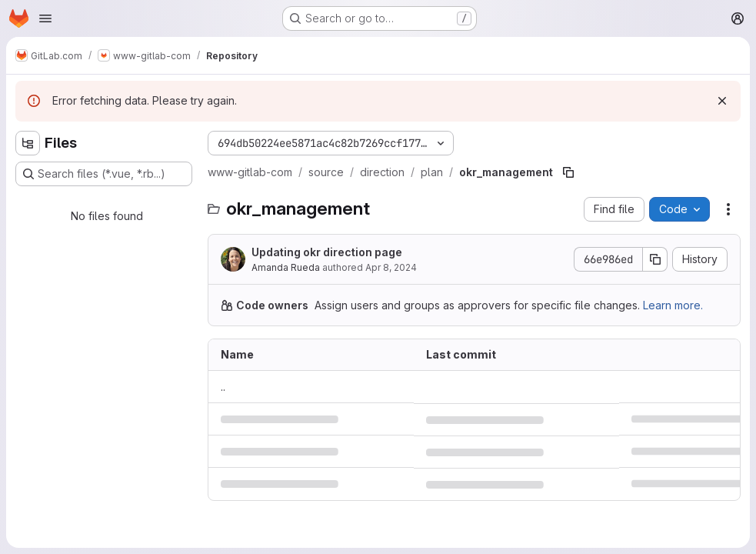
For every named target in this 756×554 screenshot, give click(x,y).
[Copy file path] (568, 172)
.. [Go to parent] (223, 387)
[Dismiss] (722, 101)
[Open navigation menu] (45, 18)
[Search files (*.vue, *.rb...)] (104, 174)
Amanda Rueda (286, 267)
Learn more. (673, 305)
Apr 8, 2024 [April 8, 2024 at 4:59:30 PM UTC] (391, 267)
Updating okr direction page (327, 252)
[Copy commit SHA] (655, 259)
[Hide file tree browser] (28, 143)
